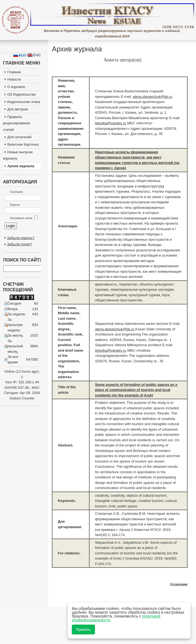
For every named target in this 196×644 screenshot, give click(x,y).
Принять (83, 630)
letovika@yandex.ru (111, 123)
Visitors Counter (22, 398)
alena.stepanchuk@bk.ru (153, 97)
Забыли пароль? (21, 238)
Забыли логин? (20, 244)
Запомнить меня (24, 218)
